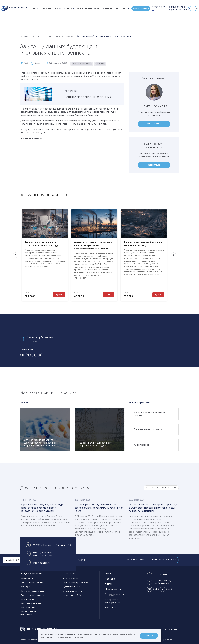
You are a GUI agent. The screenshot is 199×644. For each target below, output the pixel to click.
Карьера (110, 579)
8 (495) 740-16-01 (178, 7)
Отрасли (68, 8)
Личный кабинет (158, 575)
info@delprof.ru (160, 7)
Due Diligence (27, 587)
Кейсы (24, 403)
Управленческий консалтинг (33, 595)
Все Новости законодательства (161, 488)
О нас (33, 8)
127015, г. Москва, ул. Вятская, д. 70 (159, 582)
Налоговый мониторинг (31, 604)
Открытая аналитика (72, 591)
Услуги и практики (49, 8)
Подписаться (154, 165)
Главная (24, 36)
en (196, 8)
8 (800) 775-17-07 (178, 10)
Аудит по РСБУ (27, 579)
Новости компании (71, 579)
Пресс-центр (121, 8)
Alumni (109, 584)
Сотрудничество (115, 594)
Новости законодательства (60, 36)
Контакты (107, 8)
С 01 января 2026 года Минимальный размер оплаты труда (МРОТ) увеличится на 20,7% (99, 508)
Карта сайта (167, 640)
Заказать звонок (141, 8)
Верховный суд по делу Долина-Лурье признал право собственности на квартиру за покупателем (43, 508)
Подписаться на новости (164, 560)
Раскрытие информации (88, 8)
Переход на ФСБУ (29, 599)
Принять (149, 636)
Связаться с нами (135, 560)
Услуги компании (31, 574)
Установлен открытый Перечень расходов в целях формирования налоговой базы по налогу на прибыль (153, 508)
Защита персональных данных (88, 97)
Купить (59, 295)
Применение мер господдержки (28, 613)
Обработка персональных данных (35, 640)
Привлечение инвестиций (32, 591)
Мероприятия (113, 589)
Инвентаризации (28, 608)
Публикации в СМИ (71, 587)
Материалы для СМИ (72, 595)
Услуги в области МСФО (32, 583)
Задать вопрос (154, 124)
